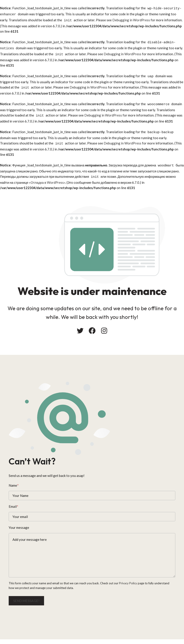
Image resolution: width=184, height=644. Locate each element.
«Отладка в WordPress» (47, 173)
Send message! (27, 600)
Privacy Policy (129, 583)
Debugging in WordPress (131, 19)
